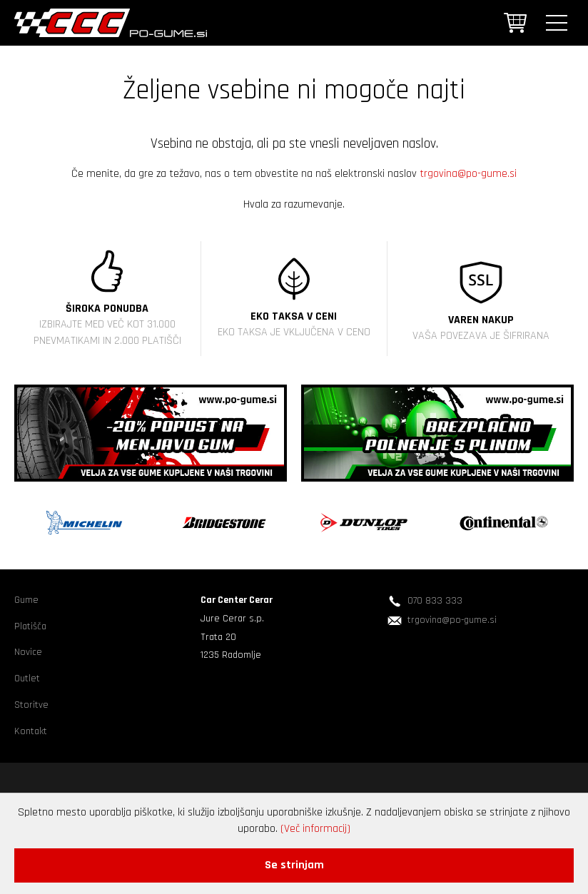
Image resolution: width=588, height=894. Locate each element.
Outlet (27, 679)
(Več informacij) (315, 829)
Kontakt (31, 731)
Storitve (31, 705)
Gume (26, 600)
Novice (28, 652)
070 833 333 (435, 601)
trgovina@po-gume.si (468, 174)
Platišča (30, 626)
